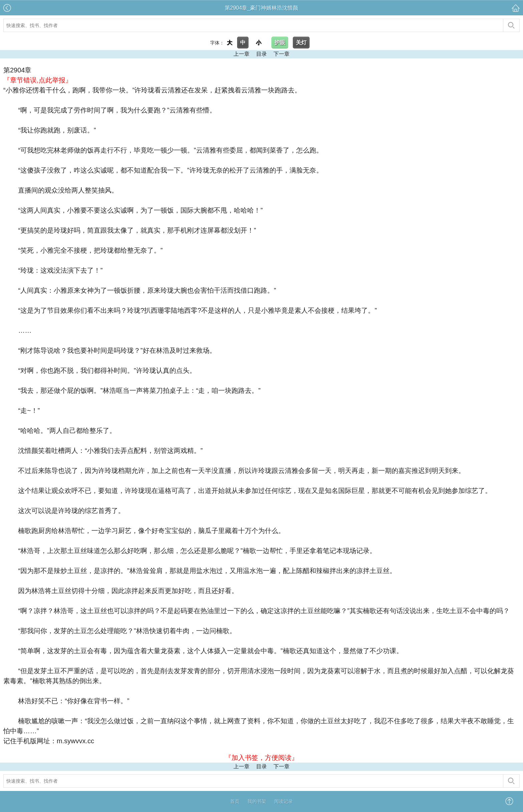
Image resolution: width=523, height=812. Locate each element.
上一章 (241, 54)
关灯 (301, 43)
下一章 (282, 54)
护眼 (280, 43)
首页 (235, 801)
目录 (261, 54)
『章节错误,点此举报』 (38, 80)
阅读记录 (284, 801)
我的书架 (257, 801)
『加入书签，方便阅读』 (261, 758)
